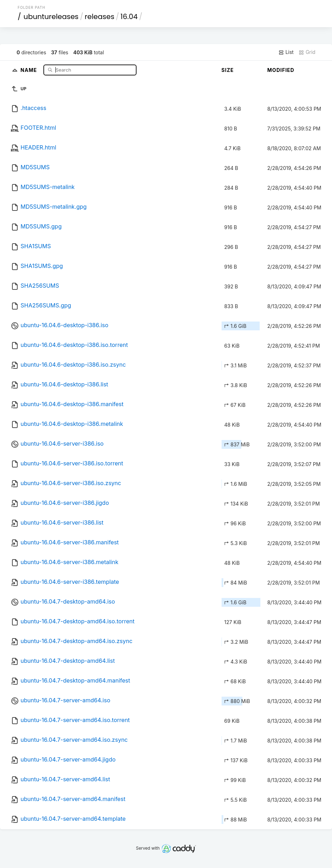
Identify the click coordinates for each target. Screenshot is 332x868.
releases (99, 17)
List (286, 52)
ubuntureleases (51, 17)
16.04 (129, 17)
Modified (281, 70)
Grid (307, 52)
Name (29, 70)
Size (228, 70)
